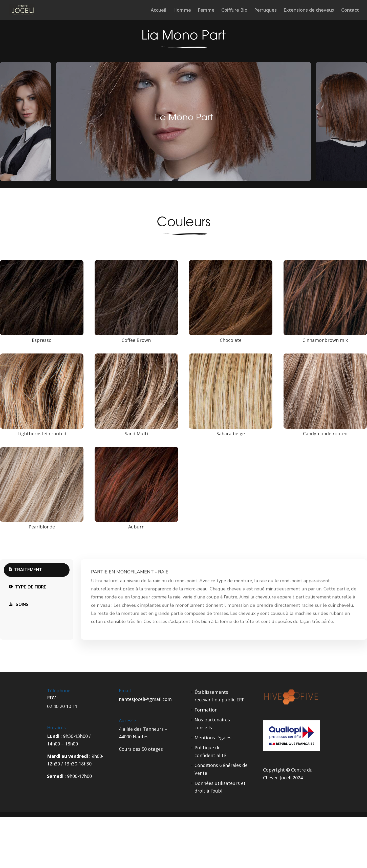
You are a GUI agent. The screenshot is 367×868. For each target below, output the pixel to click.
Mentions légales (213, 738)
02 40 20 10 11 (62, 706)
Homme (182, 11)
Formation (206, 710)
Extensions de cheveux (309, 11)
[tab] (37, 570)
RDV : (53, 698)
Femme (206, 11)
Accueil (159, 11)
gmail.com (160, 699)
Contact (350, 11)
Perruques (265, 11)
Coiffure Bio (234, 11)
